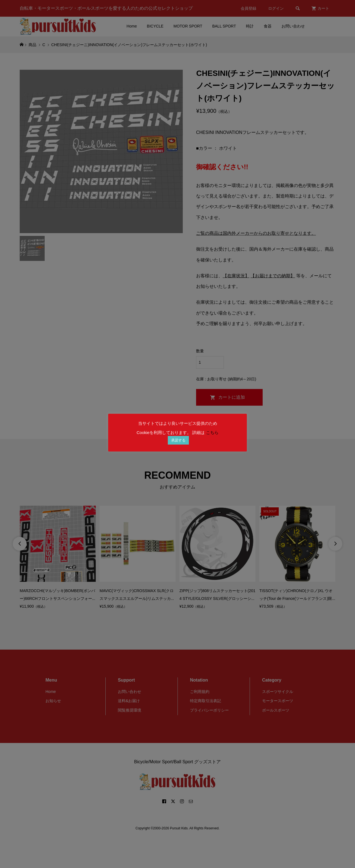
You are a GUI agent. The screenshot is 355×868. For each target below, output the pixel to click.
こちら (212, 432)
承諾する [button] (178, 440)
